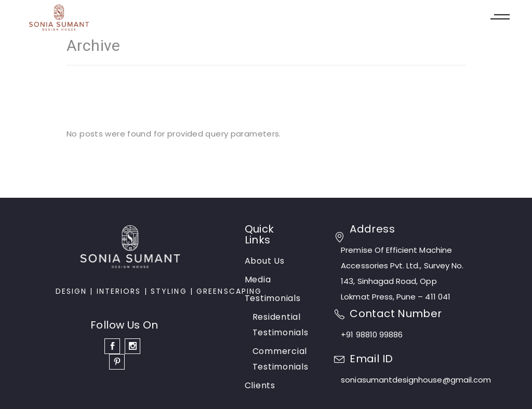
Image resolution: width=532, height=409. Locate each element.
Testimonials (273, 298)
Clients (260, 385)
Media (258, 280)
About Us (265, 261)
